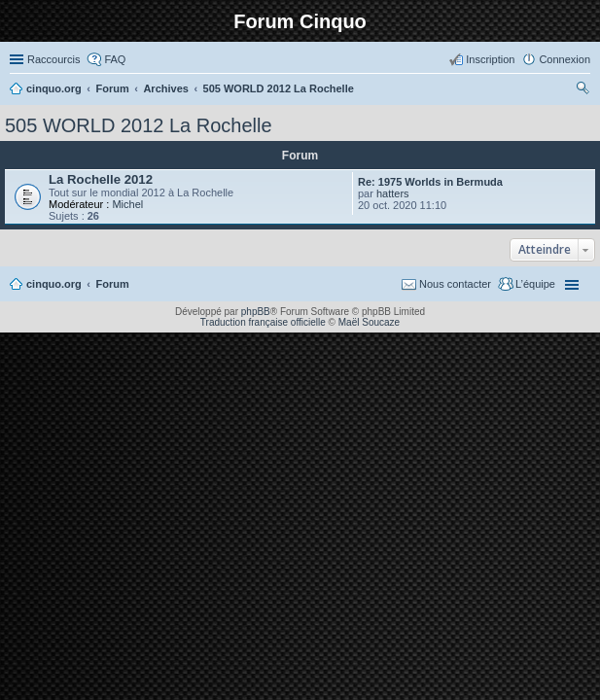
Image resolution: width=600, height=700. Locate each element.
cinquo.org (54, 284)
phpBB (256, 312)
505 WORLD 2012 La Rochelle (139, 125)
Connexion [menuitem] (565, 59)
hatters (393, 193)
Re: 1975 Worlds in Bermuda (430, 182)
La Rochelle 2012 (101, 179)
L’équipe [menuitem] (535, 284)
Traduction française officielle (263, 322)
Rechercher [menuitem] (582, 90)
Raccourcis (53, 59)
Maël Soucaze (369, 322)
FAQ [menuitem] (115, 59)
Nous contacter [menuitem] (455, 284)
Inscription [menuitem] (490, 59)
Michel (127, 204)
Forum (113, 284)
